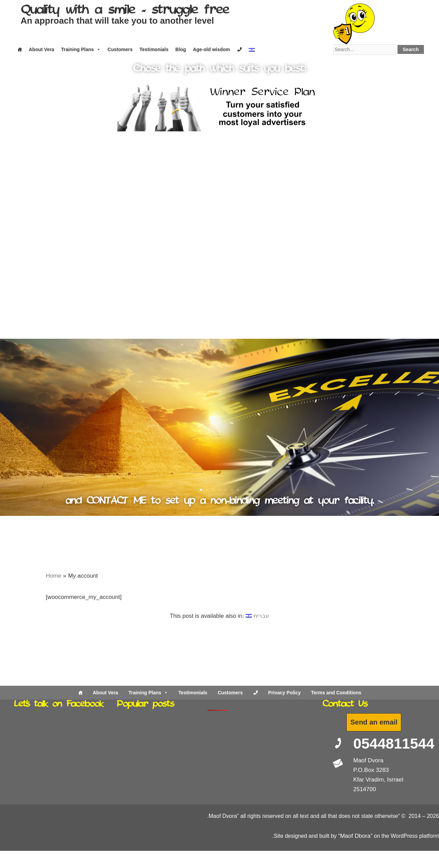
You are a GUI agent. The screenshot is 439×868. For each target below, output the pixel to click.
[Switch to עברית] (257, 616)
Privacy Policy (284, 693)
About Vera (41, 49)
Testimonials (154, 49)
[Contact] (239, 49)
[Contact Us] (256, 693)
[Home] (20, 49)
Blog (181, 49)
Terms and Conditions (336, 693)
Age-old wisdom (211, 49)
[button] (25, 283)
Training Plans (81, 49)
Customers (120, 49)
